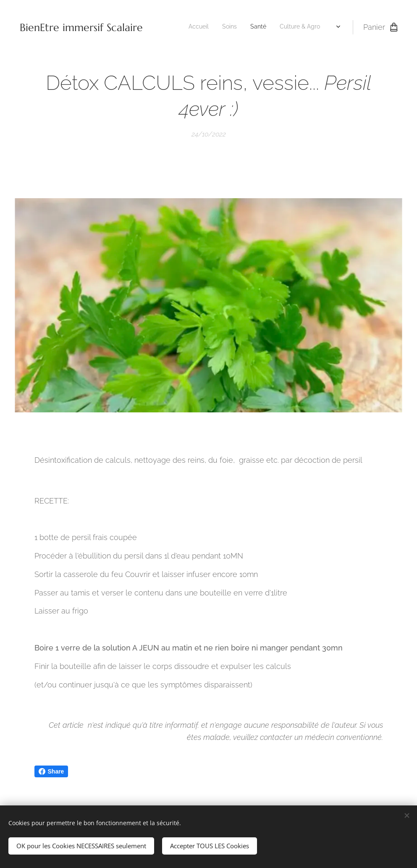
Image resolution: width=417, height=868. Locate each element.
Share (51, 771)
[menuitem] (232, 27)
